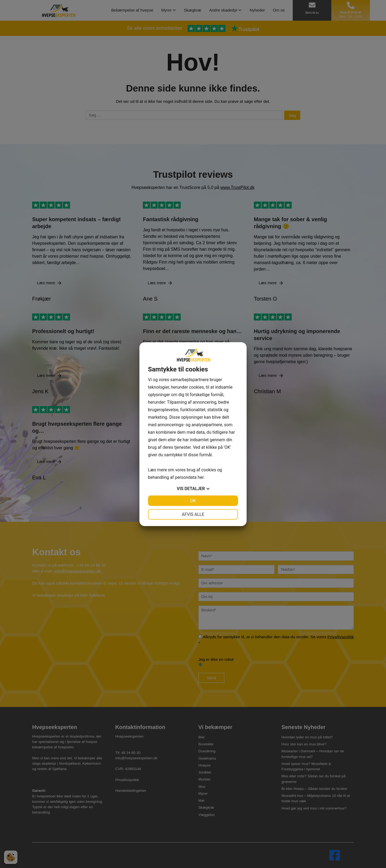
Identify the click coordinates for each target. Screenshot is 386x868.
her (201, 477)
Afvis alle (193, 514)
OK (193, 501)
